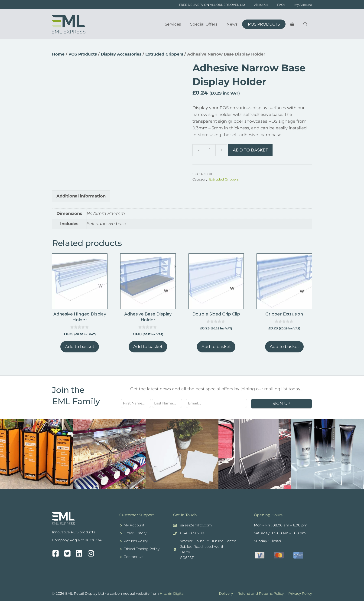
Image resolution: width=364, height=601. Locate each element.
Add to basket (250, 150)
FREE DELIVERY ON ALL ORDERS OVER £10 (212, 5)
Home (58, 54)
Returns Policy (136, 541)
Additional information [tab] (81, 196)
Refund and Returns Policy (261, 593)
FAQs (281, 5)
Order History (135, 533)
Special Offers (204, 24)
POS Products (264, 24)
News (232, 24)
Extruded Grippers (164, 54)
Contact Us (133, 557)
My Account (303, 5)
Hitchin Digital (172, 593)
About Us (261, 5)
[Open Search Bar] (305, 24)
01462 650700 (192, 533)
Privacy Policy (300, 593)
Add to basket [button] (80, 347)
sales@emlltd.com (196, 525)
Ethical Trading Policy (141, 549)
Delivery (226, 593)
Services (173, 24)
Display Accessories (121, 54)
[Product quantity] (210, 150)
